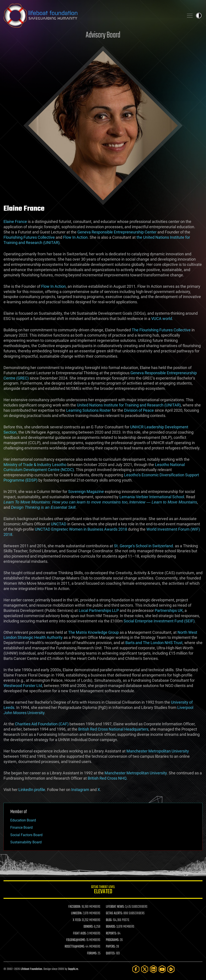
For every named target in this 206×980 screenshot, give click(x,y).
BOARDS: (111, 927)
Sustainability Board (26, 842)
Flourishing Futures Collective (29, 237)
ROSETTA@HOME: (75, 947)
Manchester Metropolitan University (158, 751)
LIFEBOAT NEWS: (115, 907)
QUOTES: (111, 954)
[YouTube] (162, 969)
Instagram (80, 790)
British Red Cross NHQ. (108, 778)
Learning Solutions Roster (89, 410)
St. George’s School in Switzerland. (144, 546)
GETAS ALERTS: (114, 913)
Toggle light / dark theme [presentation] (199, 16)
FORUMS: (92, 954)
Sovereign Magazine (86, 492)
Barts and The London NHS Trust (154, 643)
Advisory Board (103, 35)
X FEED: (77, 920)
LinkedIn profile (32, 790)
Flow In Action (75, 237)
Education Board (23, 820)
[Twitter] (145, 969)
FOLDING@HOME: (76, 940)
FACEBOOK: (75, 907)
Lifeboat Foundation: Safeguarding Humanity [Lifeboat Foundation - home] (92, 16)
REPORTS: (111, 934)
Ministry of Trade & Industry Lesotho (35, 465)
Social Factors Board (26, 835)
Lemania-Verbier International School (152, 497)
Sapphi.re (73, 969)
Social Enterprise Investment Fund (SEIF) (159, 621)
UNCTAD (59, 524)
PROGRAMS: (113, 940)
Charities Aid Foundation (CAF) (42, 724)
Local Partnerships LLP (99, 610)
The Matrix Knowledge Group (93, 632)
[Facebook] (136, 969)
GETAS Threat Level (103, 890)
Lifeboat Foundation (31, 969)
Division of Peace (139, 410)
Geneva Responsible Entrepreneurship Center (117, 232)
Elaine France (15, 222)
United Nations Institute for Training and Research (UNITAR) (129, 405)
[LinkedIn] (153, 969)
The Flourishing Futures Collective (161, 330)
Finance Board (21, 827)
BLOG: (109, 920)
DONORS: (88, 927)
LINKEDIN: (76, 913)
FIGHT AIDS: (80, 934)
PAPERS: (111, 947)
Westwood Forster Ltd (23, 686)
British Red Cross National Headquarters (113, 729)
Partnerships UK (169, 610)
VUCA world (162, 319)
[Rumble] (171, 969)
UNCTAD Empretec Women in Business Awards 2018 (81, 529)
